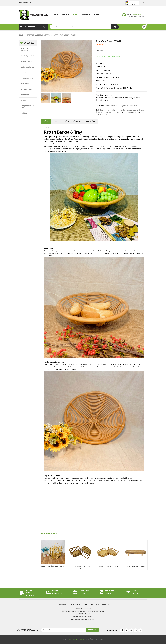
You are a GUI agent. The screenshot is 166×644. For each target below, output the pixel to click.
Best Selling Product (27, 56)
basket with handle (118, 110)
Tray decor (103, 114)
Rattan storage (117, 112)
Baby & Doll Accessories (25, 50)
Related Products (50, 534)
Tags (56, 121)
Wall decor (24, 113)
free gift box (84, 591)
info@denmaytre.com (138, 16)
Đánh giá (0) (90, 121)
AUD (144, 2)
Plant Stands (25, 84)
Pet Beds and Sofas (27, 78)
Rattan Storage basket (131, 112)
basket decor (105, 110)
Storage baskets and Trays (38, 35)
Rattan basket (106, 112)
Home (21, 35)
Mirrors (23, 73)
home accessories (132, 110)
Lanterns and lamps (27, 67)
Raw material (25, 95)
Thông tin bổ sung (72, 121)
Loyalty (135, 591)
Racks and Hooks (26, 89)
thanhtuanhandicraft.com (76, 639)
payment (56, 591)
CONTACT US (110, 591)
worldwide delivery (30, 592)
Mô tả (46, 121)
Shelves (23, 100)
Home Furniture (26, 61)
